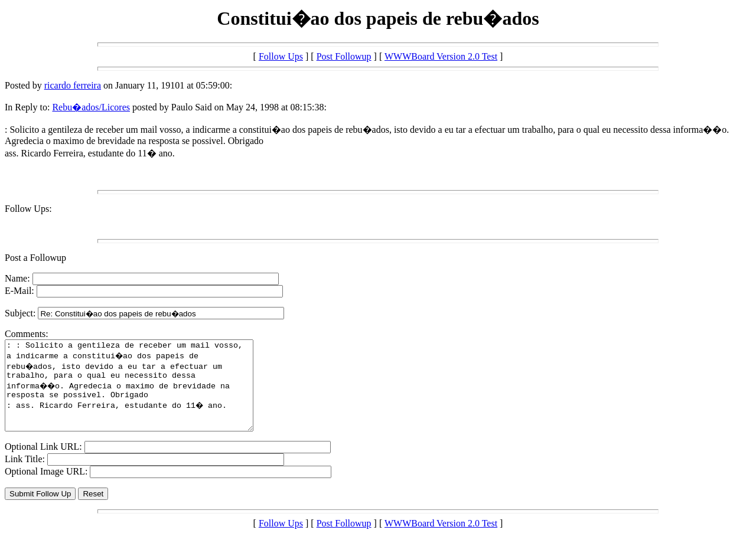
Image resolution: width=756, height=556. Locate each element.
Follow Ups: (28, 209)
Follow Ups (281, 56)
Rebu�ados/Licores (91, 107)
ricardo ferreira (73, 85)
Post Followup (344, 56)
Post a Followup (35, 258)
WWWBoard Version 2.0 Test (441, 56)
